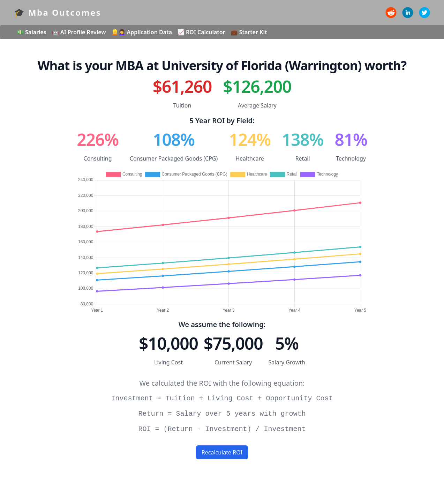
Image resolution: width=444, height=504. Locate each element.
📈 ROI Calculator (201, 32)
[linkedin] (408, 13)
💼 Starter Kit (249, 32)
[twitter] (424, 13)
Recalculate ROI (222, 452)
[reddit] (391, 13)
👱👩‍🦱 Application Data (142, 32)
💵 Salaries (32, 32)
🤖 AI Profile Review (79, 32)
